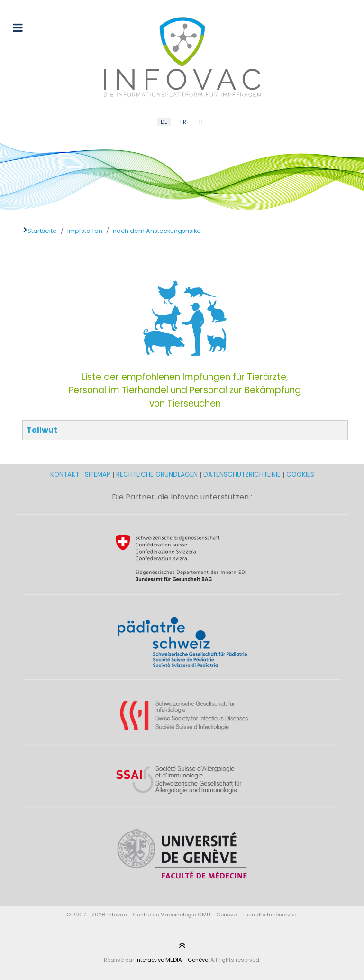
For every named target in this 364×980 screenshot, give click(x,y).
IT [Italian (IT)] (201, 122)
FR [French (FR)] (183, 122)
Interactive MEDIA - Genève (172, 960)
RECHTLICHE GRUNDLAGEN (157, 475)
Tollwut (42, 430)
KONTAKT (66, 475)
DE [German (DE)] (164, 122)
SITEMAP (99, 475)
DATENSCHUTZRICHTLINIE (242, 475)
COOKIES (300, 475)
